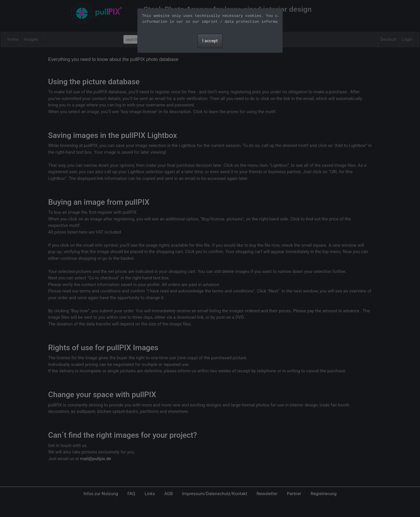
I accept (210, 41)
